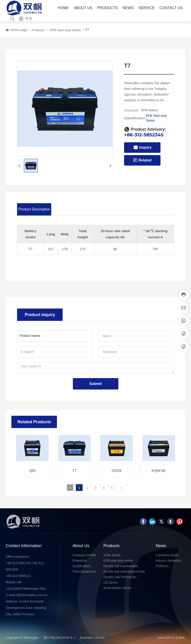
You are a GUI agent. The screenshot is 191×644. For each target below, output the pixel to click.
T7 (74, 471)
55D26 (117, 471)
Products (38, 30)
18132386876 (15, 589)
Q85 (33, 471)
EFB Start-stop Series (65, 30)
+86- (19, 582)
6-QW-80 (158, 471)
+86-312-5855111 (18, 576)
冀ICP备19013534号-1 (59, 638)
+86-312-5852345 (144, 135)
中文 (29, 19)
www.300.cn (166, 638)
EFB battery (150, 110)
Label (181, 638)
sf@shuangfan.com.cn (32, 595)
